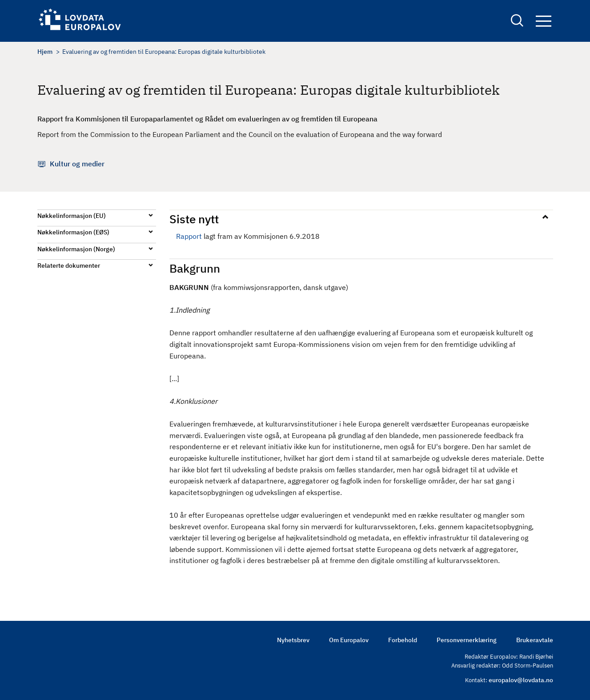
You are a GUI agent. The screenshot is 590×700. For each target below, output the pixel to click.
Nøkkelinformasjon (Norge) (76, 249)
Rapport (189, 236)
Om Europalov (349, 640)
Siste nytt (194, 219)
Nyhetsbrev (293, 640)
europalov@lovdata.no (521, 680)
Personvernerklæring (467, 640)
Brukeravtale (535, 640)
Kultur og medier (77, 164)
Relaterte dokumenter (69, 266)
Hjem (45, 52)
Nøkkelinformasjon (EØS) (73, 232)
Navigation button (544, 21)
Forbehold (403, 640)
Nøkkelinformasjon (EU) (72, 216)
